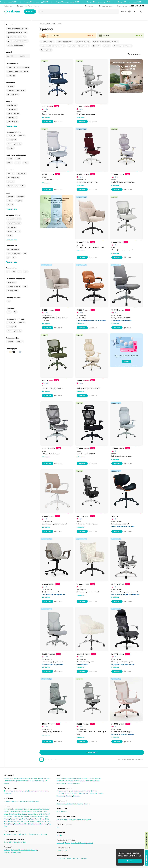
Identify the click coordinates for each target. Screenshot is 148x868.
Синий (64, 783)
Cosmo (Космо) (26, 812)
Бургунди (21, 197)
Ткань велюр (61, 796)
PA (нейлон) (12, 140)
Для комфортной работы (16, 90)
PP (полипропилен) (14, 144)
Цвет (8, 193)
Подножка (10, 308)
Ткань (101, 793)
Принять (130, 861)
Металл (21, 136)
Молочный (67, 781)
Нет (26, 272)
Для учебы (11, 75)
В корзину (47, 122)
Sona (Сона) (46, 821)
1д (8, 272)
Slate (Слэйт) (9, 824)
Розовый (97, 781)
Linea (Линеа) (9, 817)
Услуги (37, 6)
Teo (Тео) (28, 824)
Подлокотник (11, 246)
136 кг (18, 163)
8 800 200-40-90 (137, 6)
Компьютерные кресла (16, 45)
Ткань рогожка (83, 793)
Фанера (10, 148)
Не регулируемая (14, 286)
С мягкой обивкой (47, 42)
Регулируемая (12, 291)
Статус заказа (122, 6)
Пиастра (11, 182)
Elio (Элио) (14, 814)
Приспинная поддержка (16, 279)
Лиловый (60, 781)
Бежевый (10, 197)
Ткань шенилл (94, 793)
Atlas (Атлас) (12, 109)
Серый (59, 783)
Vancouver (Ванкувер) (40, 824)
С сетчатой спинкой (65, 42)
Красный (97, 778)
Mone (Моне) (19, 817)
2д (25, 253)
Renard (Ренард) (16, 819)
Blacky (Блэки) (12, 122)
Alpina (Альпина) (13, 113)
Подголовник (11, 268)
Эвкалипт (77, 783)
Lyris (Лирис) (45, 814)
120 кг (18, 159)
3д (8, 258)
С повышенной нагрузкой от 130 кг (105, 42)
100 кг (10, 159)
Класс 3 (10, 342)
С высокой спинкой (83, 42)
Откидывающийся (14, 253)
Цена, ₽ (9, 52)
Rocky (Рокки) (35, 819)
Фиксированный (13, 249)
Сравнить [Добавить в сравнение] (58, 122)
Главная (42, 24)
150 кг (26, 163)
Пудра (82, 781)
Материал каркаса (14, 132)
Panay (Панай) (39, 817)
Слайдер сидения (13, 298)
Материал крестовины (15, 319)
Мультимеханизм (13, 178)
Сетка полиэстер (14, 231)
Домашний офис (51, 24)
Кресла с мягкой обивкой (16, 37)
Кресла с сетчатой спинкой (17, 29)
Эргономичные (13, 94)
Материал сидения (14, 215)
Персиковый (89, 781)
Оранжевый (75, 781)
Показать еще (92, 752)
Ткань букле (74, 793)
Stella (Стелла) (19, 824)
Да (8, 301)
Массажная (12, 282)
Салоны (20, 6)
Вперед (52, 760)
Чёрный (71, 859)
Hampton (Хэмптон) (34, 814)
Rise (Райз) (26, 819)
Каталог (30, 12)
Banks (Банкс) (12, 117)
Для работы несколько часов (18, 71)
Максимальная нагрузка (16, 155)
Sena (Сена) (25, 821)
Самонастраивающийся (16, 186)
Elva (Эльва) (22, 814)
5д (90, 804)
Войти (124, 11)
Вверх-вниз (21, 174)
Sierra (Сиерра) (35, 821)
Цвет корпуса (11, 349)
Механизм (10, 170)
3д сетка (76, 796)
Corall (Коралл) (15, 812)
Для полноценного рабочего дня (19, 67)
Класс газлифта (12, 338)
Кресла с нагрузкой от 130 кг (18, 41)
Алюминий (11, 136)
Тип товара (10, 25)
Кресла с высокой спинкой (17, 33)
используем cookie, (130, 853)
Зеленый (91, 778)
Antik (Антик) (12, 105)
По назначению (12, 64)
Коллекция (10, 82)
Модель (9, 101)
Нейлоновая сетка (14, 223)
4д (14, 258)
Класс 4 (20, 342)
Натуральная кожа (14, 219)
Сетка (10, 235)
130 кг (10, 163)
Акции (29, 6)
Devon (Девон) (37, 812)
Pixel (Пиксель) (29, 817)
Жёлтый (10, 205)
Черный (70, 783)
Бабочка (10, 174)
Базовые (10, 86)
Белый (10, 201)
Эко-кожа (69, 796)
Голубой (19, 201)
